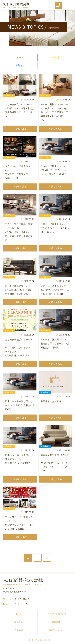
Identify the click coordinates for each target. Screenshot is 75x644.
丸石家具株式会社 (16, 5)
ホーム (19, 614)
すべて (20, 57)
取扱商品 (19, 622)
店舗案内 (19, 630)
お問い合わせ (56, 630)
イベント (55, 57)
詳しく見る (21, 129)
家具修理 (56, 622)
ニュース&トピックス (56, 614)
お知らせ (20, 65)
